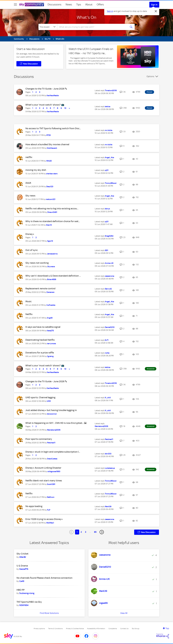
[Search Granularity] (48, 27)
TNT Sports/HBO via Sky (29, 602)
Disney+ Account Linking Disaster (43, 468)
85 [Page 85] (95, 532)
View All (124, 613)
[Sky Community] (32, 5)
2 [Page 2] (81, 532)
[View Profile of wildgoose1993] (54, 471)
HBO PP (21, 590)
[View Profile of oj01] (107, 170)
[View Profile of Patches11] (51, 443)
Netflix (29, 314)
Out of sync (32, 250)
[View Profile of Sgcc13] (50, 241)
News (69, 5)
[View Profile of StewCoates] (52, 459)
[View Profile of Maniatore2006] (54, 430)
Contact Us (124, 629)
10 (65, 108)
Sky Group (136, 629)
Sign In (154, 5)
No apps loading (34, 506)
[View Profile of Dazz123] (50, 187)
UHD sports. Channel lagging (40, 397)
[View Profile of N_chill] (108, 398)
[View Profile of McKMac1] (50, 523)
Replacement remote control (40, 289)
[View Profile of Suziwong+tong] (27, 593)
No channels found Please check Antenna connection (44, 578)
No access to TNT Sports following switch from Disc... (53, 128)
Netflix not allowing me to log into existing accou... (52, 209)
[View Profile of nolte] (107, 353)
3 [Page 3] (86, 532)
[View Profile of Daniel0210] (110, 327)
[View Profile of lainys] (107, 209)
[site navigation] (15, 5)
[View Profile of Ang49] (50, 318)
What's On (86, 17)
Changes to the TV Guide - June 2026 (45, 89)
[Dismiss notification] (156, 11)
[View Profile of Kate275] (50, 331)
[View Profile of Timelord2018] (111, 91)
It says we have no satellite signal (43, 327)
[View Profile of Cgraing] (50, 356)
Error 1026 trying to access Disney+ (44, 519)
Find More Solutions (49, 613)
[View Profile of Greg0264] (109, 236)
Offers (100, 5)
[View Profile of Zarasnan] (50, 292)
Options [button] (150, 76)
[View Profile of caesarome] (109, 276)
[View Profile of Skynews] (51, 267)
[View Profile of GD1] (106, 250)
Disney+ (30, 234)
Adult (28, 183)
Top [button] (167, 628)
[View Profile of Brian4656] (52, 279)
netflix (29, 157)
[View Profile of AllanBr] (23, 557)
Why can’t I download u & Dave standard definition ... (53, 276)
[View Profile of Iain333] (108, 454)
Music (28, 301)
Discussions (54, 5)
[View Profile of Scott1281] (51, 484)
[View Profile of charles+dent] (52, 174)
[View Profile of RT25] (49, 135)
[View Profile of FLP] (49, 510)
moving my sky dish (36, 170)
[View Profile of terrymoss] (51, 344)
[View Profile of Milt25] (49, 161)
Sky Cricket (22, 554)
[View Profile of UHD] (49, 401)
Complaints (113, 629)
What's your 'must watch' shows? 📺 (45, 105)
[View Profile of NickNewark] (52, 148)
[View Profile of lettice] (108, 107)
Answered (151, 369)
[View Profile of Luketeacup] (110, 468)
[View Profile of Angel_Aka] (109, 157)
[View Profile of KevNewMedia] (53, 96)
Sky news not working (37, 263)
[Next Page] (102, 532)
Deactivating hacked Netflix (40, 340)
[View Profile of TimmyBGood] (111, 183)
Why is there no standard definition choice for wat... (53, 221)
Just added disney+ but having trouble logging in (51, 410)
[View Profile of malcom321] (51, 199)
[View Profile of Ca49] (22, 581)
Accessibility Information (96, 629)
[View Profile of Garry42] (108, 289)
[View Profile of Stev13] (49, 225)
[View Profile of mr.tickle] (109, 130)
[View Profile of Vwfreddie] (51, 305)
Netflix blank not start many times (44, 481)
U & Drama (22, 566)
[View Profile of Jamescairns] (52, 254)
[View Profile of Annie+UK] (109, 263)
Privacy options (39, 629)
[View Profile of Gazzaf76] (24, 569)
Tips (79, 5)
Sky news (30, 196)
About (89, 5)
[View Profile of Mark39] (108, 507)
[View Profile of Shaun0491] (52, 212)
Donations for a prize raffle (40, 353)
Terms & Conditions (55, 629)
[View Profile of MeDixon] (51, 497)
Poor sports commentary (39, 439)
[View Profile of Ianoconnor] (52, 414)
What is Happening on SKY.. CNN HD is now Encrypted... (55, 423)
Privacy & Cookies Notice (75, 629)
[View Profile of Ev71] (107, 340)
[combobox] (92, 27)
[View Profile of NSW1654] (24, 605)
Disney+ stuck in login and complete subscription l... (53, 452)
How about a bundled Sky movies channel (47, 144)
